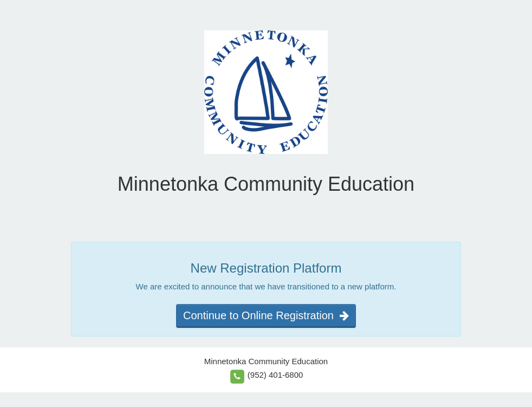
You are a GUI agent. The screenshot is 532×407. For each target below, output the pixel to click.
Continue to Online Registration (266, 315)
